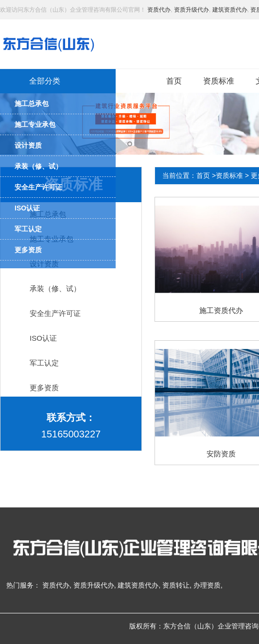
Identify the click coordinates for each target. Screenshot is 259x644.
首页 (174, 81)
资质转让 (176, 585)
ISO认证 (43, 338)
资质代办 (159, 10)
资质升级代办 (191, 10)
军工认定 (44, 363)
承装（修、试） (55, 288)
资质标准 (219, 81)
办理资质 (207, 585)
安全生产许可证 (55, 313)
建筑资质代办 (230, 10)
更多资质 (44, 388)
